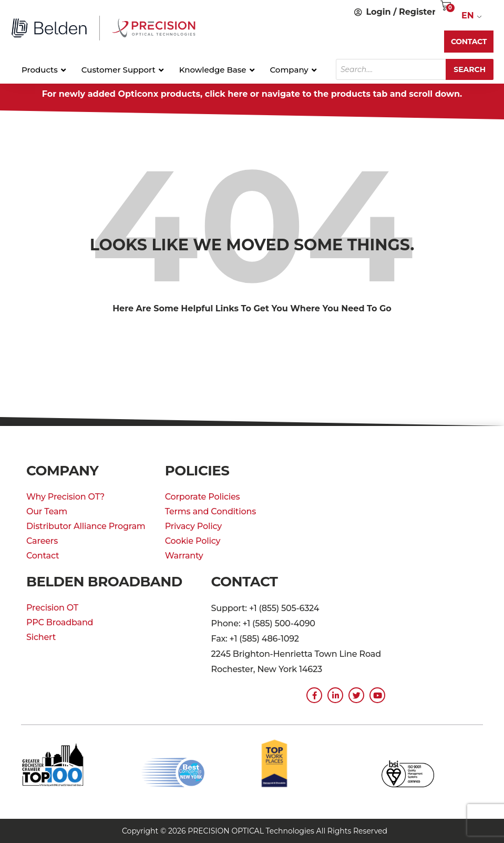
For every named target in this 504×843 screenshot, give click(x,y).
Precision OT (52, 608)
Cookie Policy (193, 541)
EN (468, 16)
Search (470, 69)
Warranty (184, 556)
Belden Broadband (104, 582)
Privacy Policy (193, 526)
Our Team (47, 511)
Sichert (41, 637)
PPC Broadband (60, 622)
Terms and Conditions (210, 511)
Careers (42, 541)
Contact (43, 556)
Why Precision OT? (65, 497)
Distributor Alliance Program (86, 526)
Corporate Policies (203, 497)
